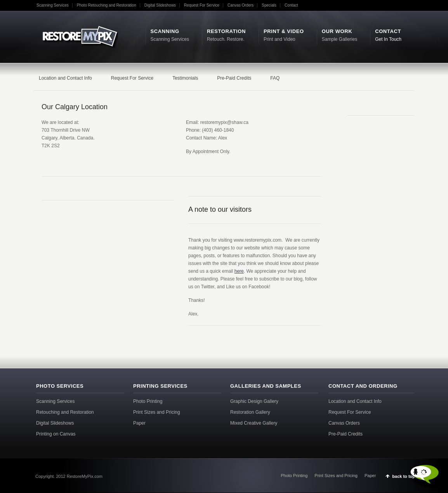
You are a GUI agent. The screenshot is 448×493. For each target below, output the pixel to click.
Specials (269, 5)
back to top (404, 476)
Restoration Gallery (250, 412)
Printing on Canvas (56, 434)
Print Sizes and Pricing (157, 412)
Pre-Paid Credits (346, 434)
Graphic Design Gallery (254, 401)
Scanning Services (53, 5)
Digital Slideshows (160, 5)
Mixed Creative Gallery (254, 423)
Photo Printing (148, 401)
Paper (139, 423)
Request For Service (202, 5)
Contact (291, 5)
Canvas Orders (240, 5)
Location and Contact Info (355, 401)
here (239, 271)
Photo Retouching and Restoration (107, 5)
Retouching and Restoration (65, 412)
